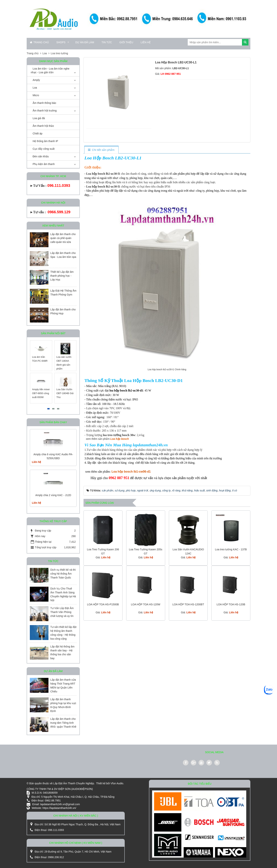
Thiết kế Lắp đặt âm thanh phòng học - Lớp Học (62, 276)
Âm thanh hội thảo (43, 126)
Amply (36, 80)
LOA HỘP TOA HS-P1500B (103, 604)
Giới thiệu (126, 42)
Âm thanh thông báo (44, 103)
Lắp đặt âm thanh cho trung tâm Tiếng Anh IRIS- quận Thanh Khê (63, 723)
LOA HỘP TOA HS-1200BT (188, 604)
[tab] (101, 150)
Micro (36, 95)
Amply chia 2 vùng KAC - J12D (53, 495)
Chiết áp (37, 133)
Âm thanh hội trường (45, 111)
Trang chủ (39, 42)
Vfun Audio (117, 783)
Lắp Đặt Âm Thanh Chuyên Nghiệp (74, 783)
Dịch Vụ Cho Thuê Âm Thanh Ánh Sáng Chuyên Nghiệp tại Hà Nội (63, 594)
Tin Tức (107, 42)
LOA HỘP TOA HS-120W (145, 604)
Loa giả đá (39, 118)
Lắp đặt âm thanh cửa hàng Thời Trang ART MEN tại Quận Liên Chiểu (63, 686)
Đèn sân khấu (41, 156)
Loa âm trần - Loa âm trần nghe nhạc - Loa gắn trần (50, 70)
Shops (61, 42)
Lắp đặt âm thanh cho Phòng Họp (63, 311)
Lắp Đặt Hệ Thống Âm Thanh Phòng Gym (63, 293)
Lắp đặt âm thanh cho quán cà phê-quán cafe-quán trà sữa (63, 238)
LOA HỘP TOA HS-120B (231, 604)
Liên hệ (145, 42)
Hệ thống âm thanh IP (45, 141)
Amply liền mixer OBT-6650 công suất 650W (41, 393)
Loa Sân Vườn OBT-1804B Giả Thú (65, 393)
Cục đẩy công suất (44, 149)
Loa (35, 88)
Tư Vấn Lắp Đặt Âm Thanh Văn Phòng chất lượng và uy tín (62, 612)
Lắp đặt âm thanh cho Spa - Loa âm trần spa (63, 255)
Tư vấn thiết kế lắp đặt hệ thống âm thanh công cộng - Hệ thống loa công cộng (63, 633)
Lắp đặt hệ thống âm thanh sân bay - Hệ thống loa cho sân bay (62, 652)
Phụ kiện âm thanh (44, 164)
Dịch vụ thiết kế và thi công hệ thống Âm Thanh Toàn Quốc (63, 574)
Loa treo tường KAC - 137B (231, 549)
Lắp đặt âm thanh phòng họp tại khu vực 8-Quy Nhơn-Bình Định (63, 705)
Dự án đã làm (85, 42)
